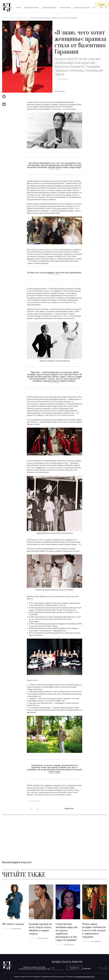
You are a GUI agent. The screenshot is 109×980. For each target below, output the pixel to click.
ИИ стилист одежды (13, 924)
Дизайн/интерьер (49, 8)
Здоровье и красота (82, 8)
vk (81, 809)
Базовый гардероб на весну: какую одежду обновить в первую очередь (40, 929)
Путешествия (65, 8)
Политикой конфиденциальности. (85, 977)
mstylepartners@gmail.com (40, 969)
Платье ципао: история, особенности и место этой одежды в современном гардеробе (94, 930)
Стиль (18, 8)
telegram (77, 809)
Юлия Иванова (16, 929)
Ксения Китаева (60, 91)
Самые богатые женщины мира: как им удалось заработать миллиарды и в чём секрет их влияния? (67, 932)
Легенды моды (63, 79)
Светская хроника (31, 8)
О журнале (87, 969)
